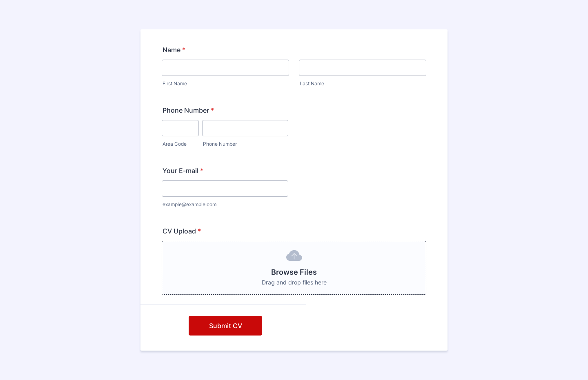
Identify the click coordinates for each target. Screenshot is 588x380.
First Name (175, 83)
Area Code (175, 144)
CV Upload (182, 231)
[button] (294, 268)
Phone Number (188, 110)
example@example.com (189, 204)
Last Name (312, 83)
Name (174, 50)
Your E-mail (183, 171)
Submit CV (226, 326)
